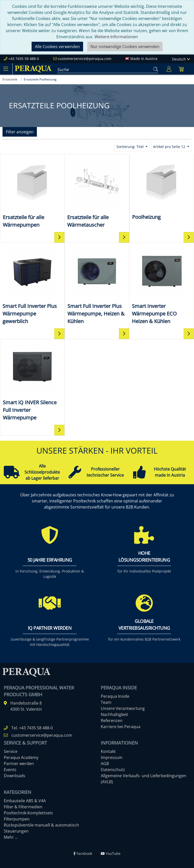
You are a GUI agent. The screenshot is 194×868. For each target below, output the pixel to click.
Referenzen (112, 721)
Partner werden (19, 764)
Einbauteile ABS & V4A (25, 801)
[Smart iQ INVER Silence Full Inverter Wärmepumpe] (32, 382)
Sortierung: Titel (131, 147)
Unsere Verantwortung (123, 708)
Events (10, 770)
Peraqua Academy (21, 757)
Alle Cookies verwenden (57, 47)
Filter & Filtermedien (23, 807)
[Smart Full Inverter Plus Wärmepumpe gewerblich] (32, 285)
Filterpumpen (17, 819)
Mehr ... (11, 837)
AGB (105, 764)
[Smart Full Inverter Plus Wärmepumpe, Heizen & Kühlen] (97, 285)
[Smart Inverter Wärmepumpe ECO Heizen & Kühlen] (162, 285)
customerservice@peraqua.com (85, 59)
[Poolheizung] (162, 189)
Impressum (112, 757)
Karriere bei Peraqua (121, 727)
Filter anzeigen (20, 132)
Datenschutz (113, 770)
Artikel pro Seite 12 (170, 147)
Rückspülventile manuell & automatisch (41, 825)
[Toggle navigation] (6, 69)
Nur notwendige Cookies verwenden (125, 47)
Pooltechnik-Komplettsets (28, 813)
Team (106, 702)
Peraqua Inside (115, 696)
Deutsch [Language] (181, 59)
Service (11, 751)
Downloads (15, 776)
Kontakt (108, 751)
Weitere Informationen (116, 37)
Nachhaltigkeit (114, 714)
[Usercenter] (169, 69)
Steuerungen (16, 831)
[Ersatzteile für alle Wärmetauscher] (97, 193)
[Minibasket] (181, 69)
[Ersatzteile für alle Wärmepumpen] (32, 193)
